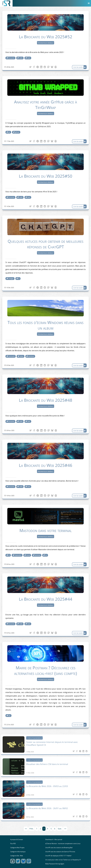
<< (26, 829)
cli (9, 555)
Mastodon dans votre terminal (46, 530)
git (9, 132)
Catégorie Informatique (18, 852)
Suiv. (60, 829)
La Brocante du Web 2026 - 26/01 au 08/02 (47, 808)
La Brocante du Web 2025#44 (46, 599)
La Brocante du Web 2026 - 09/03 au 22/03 (47, 786)
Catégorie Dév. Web (17, 856)
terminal (38, 555)
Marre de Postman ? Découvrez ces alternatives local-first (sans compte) (46, 670)
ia (19, 279)
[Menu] (89, 3)
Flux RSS (13, 844)
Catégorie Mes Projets (17, 848)
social (28, 555)
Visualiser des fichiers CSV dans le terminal (47, 764)
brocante (11, 58)
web (29, 58)
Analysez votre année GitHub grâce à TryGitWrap (45, 105)
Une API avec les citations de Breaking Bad (59, 848)
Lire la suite (78, 67)
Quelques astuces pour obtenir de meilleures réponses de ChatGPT (45, 244)
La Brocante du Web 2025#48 (46, 400)
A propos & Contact (17, 840)
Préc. (32, 829)
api (9, 716)
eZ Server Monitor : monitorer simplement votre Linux (63, 844)
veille (21, 58)
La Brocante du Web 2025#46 (46, 465)
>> (65, 829)
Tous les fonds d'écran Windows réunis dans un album (45, 325)
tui (46, 555)
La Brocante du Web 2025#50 (46, 176)
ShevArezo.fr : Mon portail (54, 840)
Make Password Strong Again (55, 864)
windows (31, 356)
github (17, 132)
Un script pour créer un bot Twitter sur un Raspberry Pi (63, 860)
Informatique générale (46, 43)
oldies (21, 356)
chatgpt (11, 279)
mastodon (18, 555)
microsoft (12, 356)
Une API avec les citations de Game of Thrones (60, 852)
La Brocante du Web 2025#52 (46, 37)
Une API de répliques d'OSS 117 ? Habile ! (58, 856)
